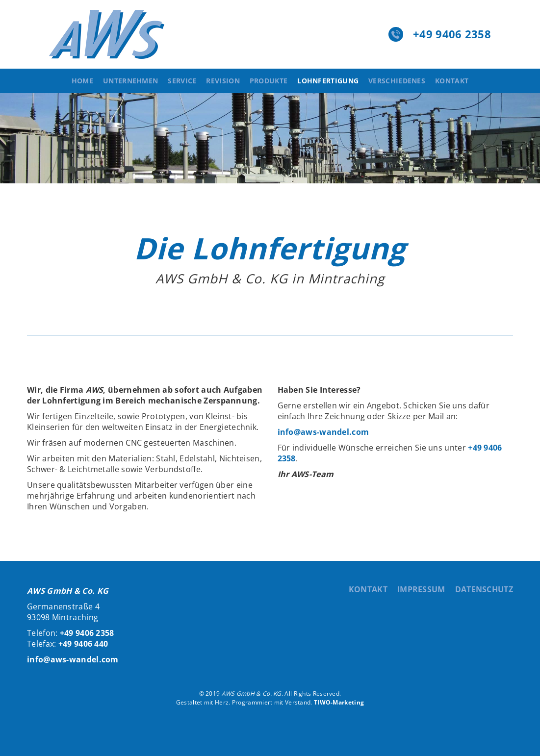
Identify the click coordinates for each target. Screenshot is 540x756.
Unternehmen (130, 81)
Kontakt (452, 81)
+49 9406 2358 (452, 34)
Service (182, 81)
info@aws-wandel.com (323, 432)
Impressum (421, 589)
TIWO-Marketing (339, 702)
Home (82, 81)
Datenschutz (484, 589)
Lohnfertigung (328, 81)
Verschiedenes (397, 81)
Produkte (269, 81)
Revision (223, 81)
